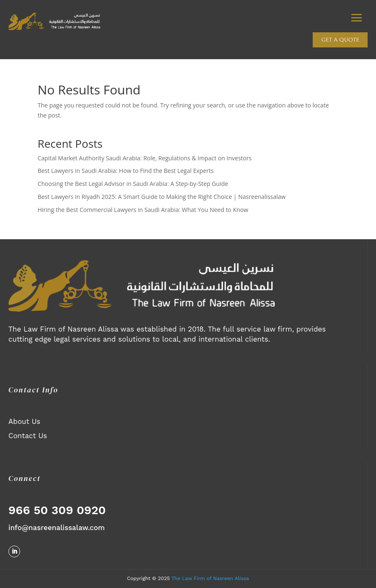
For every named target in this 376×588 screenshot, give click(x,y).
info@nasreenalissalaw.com (57, 528)
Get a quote (340, 40)
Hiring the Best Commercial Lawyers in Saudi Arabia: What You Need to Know (143, 210)
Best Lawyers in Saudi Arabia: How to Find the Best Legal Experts (126, 171)
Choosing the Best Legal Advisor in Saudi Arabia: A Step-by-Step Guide (133, 184)
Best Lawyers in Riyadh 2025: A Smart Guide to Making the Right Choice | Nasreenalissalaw (162, 197)
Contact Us (28, 436)
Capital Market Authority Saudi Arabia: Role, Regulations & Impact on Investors (145, 158)
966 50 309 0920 (57, 510)
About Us (24, 421)
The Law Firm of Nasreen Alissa (210, 578)
